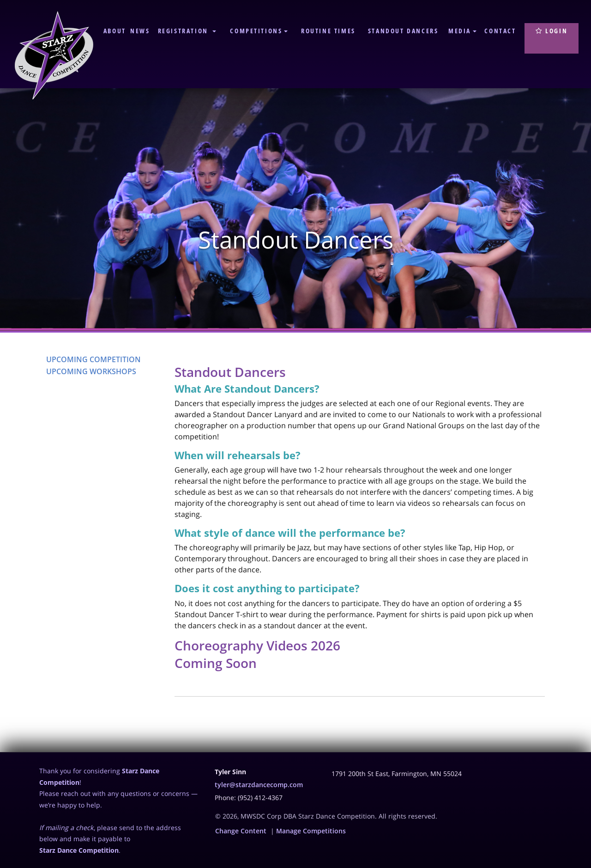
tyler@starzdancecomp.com (259, 785)
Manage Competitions (311, 831)
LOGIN (552, 31)
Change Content (241, 831)
